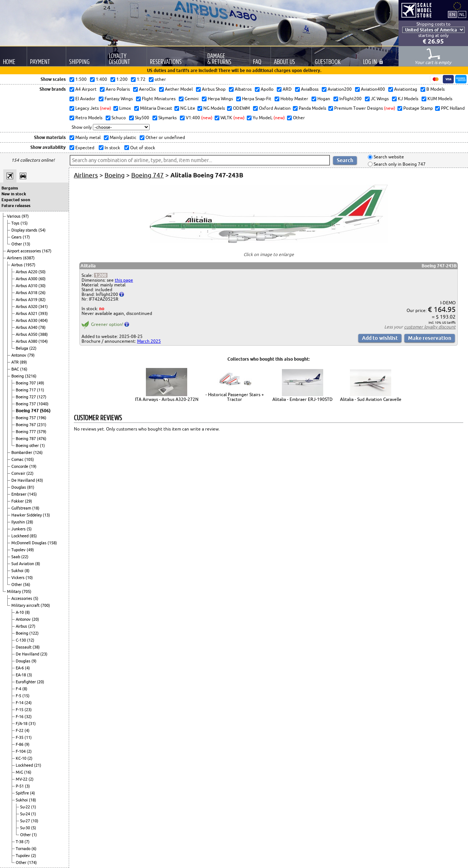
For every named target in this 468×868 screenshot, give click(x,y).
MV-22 (22, 779)
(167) (47, 251)
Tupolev (19, 550)
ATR (16, 362)
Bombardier (22, 452)
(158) (52, 543)
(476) (42, 439)
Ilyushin (19, 522)
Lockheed (20, 536)
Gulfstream (22, 508)
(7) (27, 842)
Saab (16, 557)
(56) (27, 585)
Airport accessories (24, 251)
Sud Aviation (23, 564)
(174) (32, 863)
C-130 (21, 640)
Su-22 (26, 807)
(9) (34, 661)
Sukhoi (18, 571)
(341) (43, 307)
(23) (44, 654)
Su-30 (26, 828)
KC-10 (22, 758)
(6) (34, 849)
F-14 (20, 703)
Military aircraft (26, 605)
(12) (31, 640)
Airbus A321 (27, 313)
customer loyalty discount (430, 327)
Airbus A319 (27, 300)
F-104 (21, 751)
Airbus (18, 265)
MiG (20, 772)
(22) (33, 348)
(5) (29, 529)
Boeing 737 (26, 404)
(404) (43, 320)
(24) (28, 703)
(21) (38, 765)
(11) (41, 390)
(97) (25, 216)
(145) (32, 494)
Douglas (19, 487)
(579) (42, 432)
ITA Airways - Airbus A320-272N (167, 399)
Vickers (18, 578)
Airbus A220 (27, 272)
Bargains (10, 188)
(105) (29, 459)
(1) (42, 446)
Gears (17, 237)
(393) (43, 313)
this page (124, 280)
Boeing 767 (26, 425)
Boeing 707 (26, 383)
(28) (30, 522)
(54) (42, 230)
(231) (42, 425)
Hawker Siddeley (27, 515)
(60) (42, 279)
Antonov (19, 355)
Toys (16, 223)
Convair (19, 473)
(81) (31, 487)
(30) (42, 286)
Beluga (22, 348)
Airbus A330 (27, 320)
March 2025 (149, 341)
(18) (36, 508)
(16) (24, 369)
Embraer (19, 494)
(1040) (43, 404)
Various (14, 216)
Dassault (24, 647)
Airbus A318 (27, 293)
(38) (36, 647)
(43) (39, 480)
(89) (23, 362)
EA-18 (21, 675)
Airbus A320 (27, 307)
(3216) (31, 376)
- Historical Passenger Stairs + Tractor (235, 397)
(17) (26, 237)
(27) (32, 626)
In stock (112, 148)
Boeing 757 (26, 418)
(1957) (30, 265)
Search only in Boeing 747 (399, 164)
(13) (27, 244)
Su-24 (26, 814)
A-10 (20, 612)
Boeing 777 (26, 432)
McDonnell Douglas (29, 543)
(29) (29, 501)
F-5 (19, 696)
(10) (29, 578)
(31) (32, 724)
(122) (34, 633)
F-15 (20, 710)
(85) (33, 536)
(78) (42, 327)
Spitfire (23, 793)
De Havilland (24, 480)
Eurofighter (26, 682)
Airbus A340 (27, 327)
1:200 (101, 275)
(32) (28, 717)
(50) (42, 272)
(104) (43, 341)
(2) (29, 751)
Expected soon (16, 200)
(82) (42, 300)
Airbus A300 (27, 279)
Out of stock (142, 148)
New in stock (14, 194)
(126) (38, 452)
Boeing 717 (26, 390)
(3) (30, 675)
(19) (33, 466)
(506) (45, 411)
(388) (43, 334)
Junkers (19, 529)
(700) (45, 605)
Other (17, 244)
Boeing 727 (26, 397)
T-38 (20, 842)
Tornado (24, 849)
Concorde (20, 466)
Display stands (25, 230)
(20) (35, 619)
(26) (42, 293)
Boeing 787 (26, 439)
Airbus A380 (27, 341)
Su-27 (26, 821)
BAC (16, 369)
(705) (27, 591)
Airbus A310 (27, 286)
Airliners (15, 258)
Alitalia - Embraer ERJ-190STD (303, 399)
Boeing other (28, 446)
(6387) (29, 258)
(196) (42, 418)
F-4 (19, 689)
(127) (42, 397)
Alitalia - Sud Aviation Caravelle (371, 399)
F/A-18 (22, 724)
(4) (27, 668)
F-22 (20, 730)
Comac (18, 459)
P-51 (20, 786)
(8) (38, 564)
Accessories (22, 598)
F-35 (20, 737)
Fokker (18, 501)
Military (14, 591)
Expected (84, 148)
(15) (24, 223)
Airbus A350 (27, 334)
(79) (31, 355)
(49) (41, 383)
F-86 (20, 744)
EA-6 (20, 668)
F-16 (20, 717)
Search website (388, 157)
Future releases (16, 206)
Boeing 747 (28, 411)
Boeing (18, 376)
